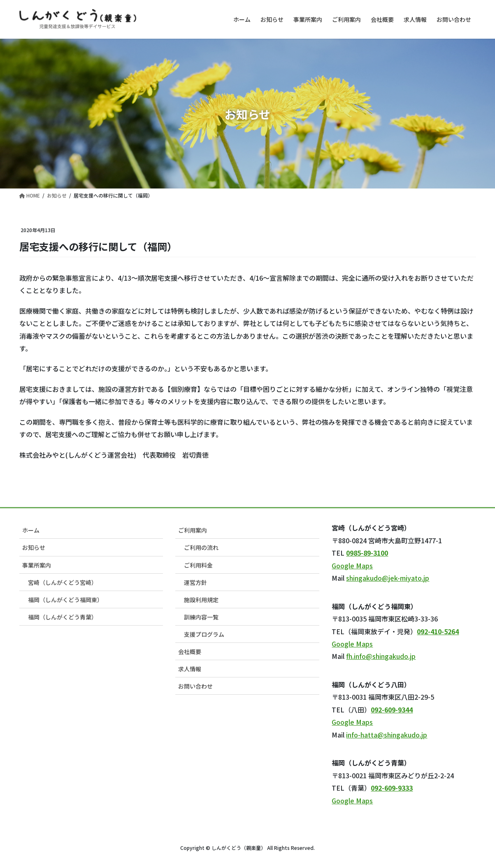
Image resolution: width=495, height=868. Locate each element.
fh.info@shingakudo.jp (381, 656)
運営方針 (195, 582)
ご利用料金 (198, 565)
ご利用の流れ (201, 547)
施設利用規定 (201, 600)
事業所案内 (37, 565)
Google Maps (352, 565)
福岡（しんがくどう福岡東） (65, 600)
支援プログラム (204, 634)
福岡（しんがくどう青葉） (63, 617)
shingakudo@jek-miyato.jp (388, 578)
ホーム (31, 530)
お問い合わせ (195, 686)
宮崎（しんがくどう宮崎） (63, 582)
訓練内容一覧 (201, 617)
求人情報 (190, 669)
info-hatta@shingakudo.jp (387, 735)
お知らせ (34, 547)
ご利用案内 (193, 530)
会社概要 (190, 652)
